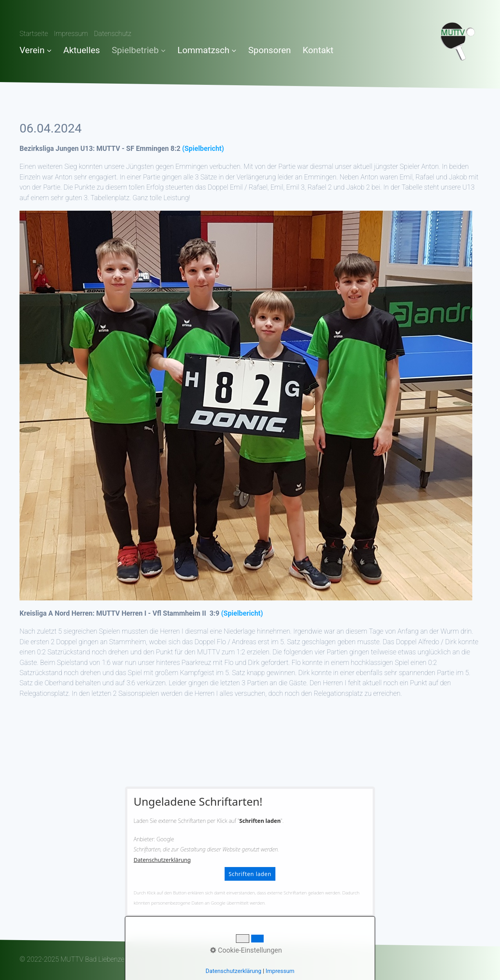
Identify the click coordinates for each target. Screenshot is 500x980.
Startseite (34, 34)
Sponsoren (269, 50)
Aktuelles (82, 50)
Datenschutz (112, 34)
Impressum (71, 34)
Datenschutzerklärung (162, 860)
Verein (36, 50)
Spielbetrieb (139, 50)
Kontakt (318, 50)
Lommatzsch (207, 50)
